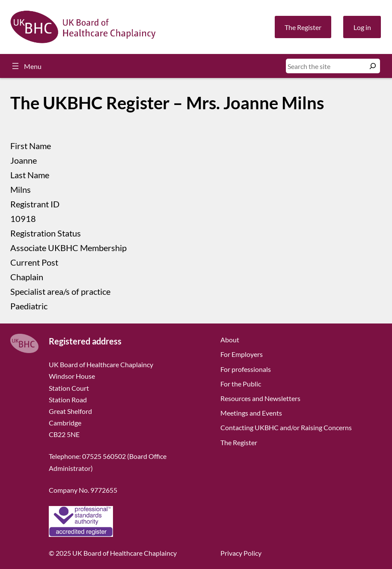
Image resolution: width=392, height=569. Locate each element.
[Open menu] (26, 66)
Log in (362, 27)
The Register (303, 27)
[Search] (373, 66)
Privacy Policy (241, 553)
